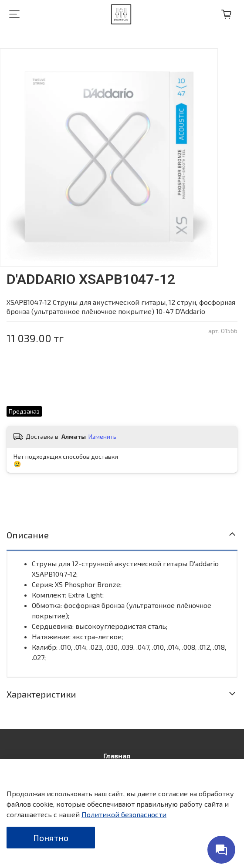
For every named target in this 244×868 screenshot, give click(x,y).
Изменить (102, 436)
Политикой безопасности (124, 814)
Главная (117, 756)
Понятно (51, 838)
